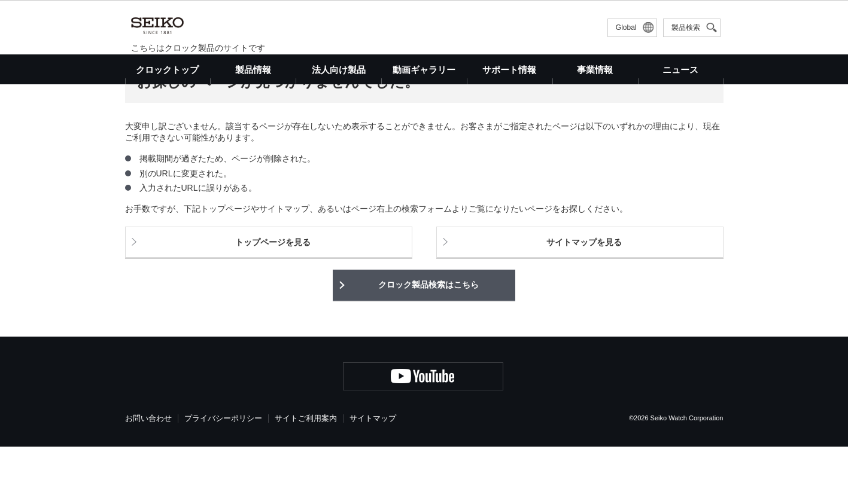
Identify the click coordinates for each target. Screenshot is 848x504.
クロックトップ (167, 70)
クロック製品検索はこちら (428, 342)
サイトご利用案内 (306, 476)
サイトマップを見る (584, 300)
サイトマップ (373, 476)
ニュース (680, 70)
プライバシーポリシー (223, 476)
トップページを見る (273, 300)
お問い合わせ (148, 476)
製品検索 (686, 28)
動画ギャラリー (424, 70)
